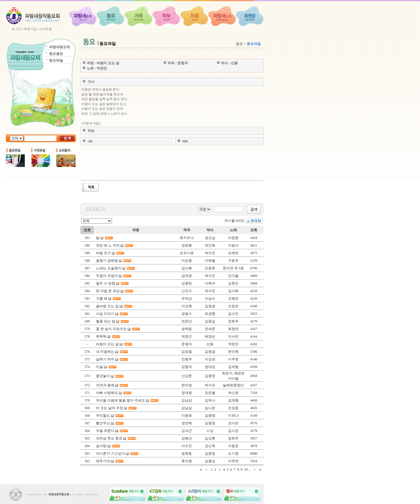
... (250, 470)
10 (246, 470)
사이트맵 (45, 29)
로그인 (16, 29)
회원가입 (30, 29)
